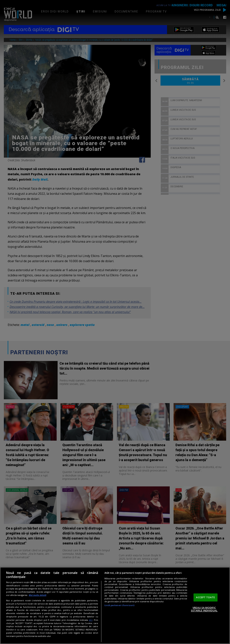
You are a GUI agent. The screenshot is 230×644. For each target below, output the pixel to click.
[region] (115, 606)
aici (91, 620)
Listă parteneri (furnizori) (119, 605)
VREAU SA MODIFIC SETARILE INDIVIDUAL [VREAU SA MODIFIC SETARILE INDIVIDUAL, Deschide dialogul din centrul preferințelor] (204, 609)
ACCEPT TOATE (205, 597)
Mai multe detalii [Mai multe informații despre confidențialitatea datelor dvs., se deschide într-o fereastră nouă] (38, 595)
